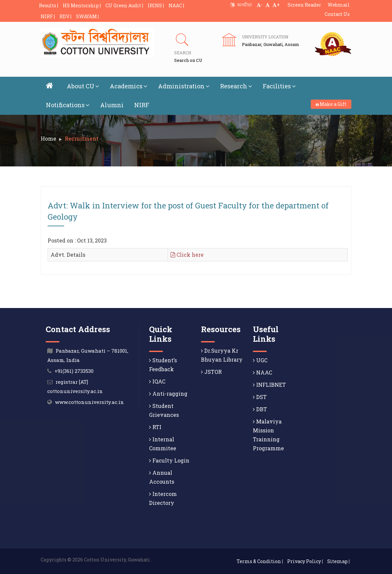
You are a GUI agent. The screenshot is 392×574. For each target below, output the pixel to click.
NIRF (142, 105)
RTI (155, 427)
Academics (129, 86)
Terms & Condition (259, 561)
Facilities (279, 86)
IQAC (157, 381)
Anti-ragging (168, 394)
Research (236, 86)
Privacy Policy (304, 561)
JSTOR (211, 372)
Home (48, 138)
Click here (187, 255)
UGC (260, 360)
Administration (184, 86)
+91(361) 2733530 (74, 371)
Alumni (112, 105)
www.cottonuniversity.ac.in (89, 402)
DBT (260, 409)
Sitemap (337, 561)
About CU (83, 86)
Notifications (68, 105)
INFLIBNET (269, 385)
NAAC (262, 372)
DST (260, 397)
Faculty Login (169, 460)
